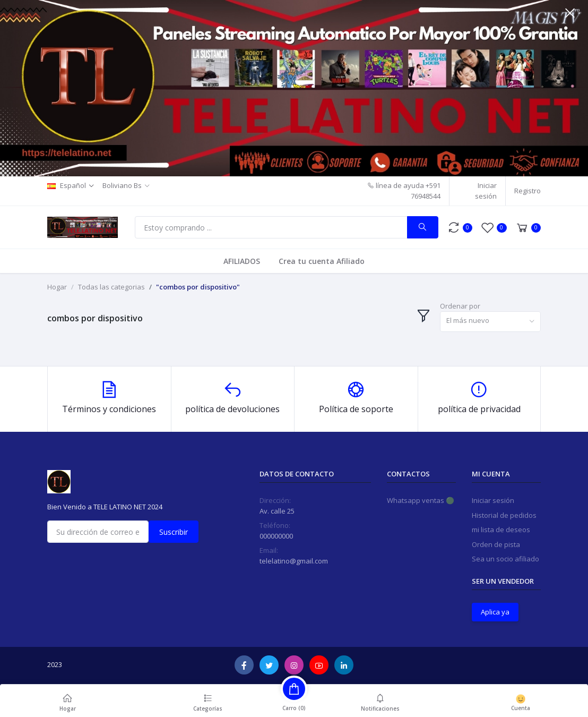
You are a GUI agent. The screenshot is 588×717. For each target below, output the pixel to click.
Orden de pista (496, 544)
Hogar (57, 287)
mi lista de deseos (501, 530)
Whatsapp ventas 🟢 (421, 500)
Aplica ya (495, 612)
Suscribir (174, 532)
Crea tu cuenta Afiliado (322, 261)
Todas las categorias (111, 287)
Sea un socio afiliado (505, 559)
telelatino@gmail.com (294, 561)
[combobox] (490, 322)
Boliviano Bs (122, 185)
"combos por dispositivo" (198, 287)
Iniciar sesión (486, 191)
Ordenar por (460, 306)
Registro (528, 191)
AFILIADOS (242, 261)
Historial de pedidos (504, 515)
